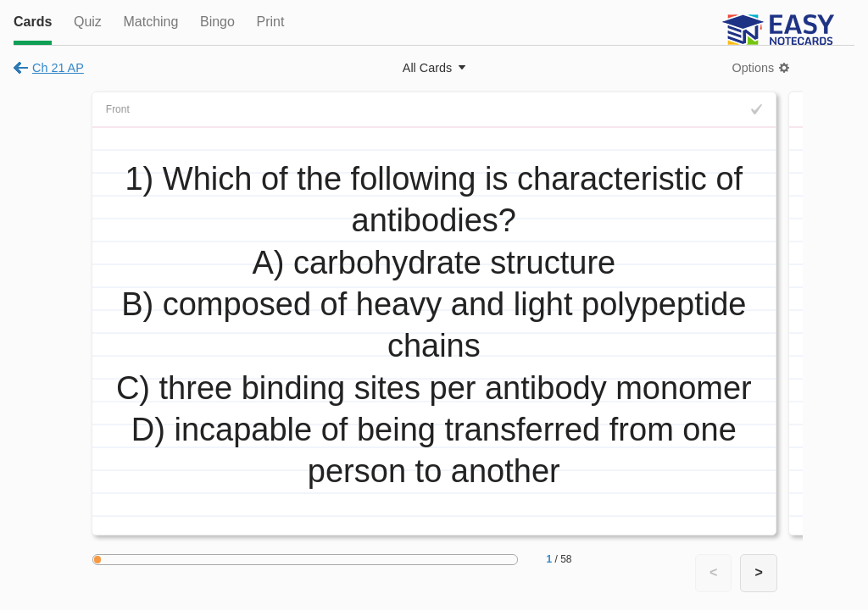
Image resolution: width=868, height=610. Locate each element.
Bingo (217, 22)
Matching (150, 22)
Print (270, 22)
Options (754, 68)
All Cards (427, 68)
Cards (33, 22)
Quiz (88, 22)
